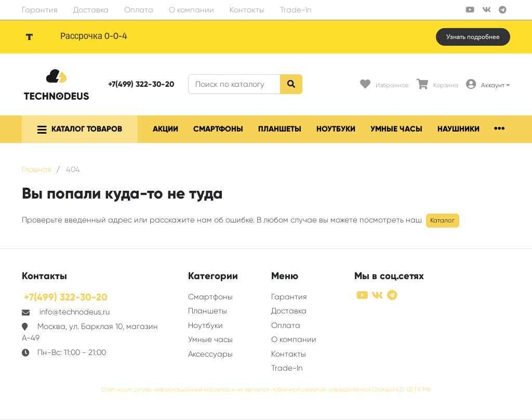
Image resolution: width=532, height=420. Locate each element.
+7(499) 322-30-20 (141, 84)
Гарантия (40, 10)
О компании (191, 10)
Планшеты (280, 129)
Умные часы (396, 129)
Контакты (247, 10)
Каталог (442, 220)
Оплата (139, 10)
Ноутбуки (336, 129)
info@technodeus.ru (75, 312)
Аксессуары (210, 354)
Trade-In (296, 10)
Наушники (458, 129)
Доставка (91, 10)
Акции (165, 129)
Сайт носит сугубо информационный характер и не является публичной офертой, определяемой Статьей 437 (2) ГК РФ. (266, 390)
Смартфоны (218, 129)
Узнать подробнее (473, 37)
